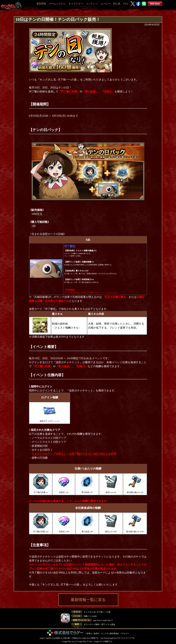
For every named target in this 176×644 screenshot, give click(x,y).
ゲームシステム (57, 4)
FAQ (125, 4)
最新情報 (41, 4)
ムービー (105, 4)
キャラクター (76, 4)
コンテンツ (92, 4)
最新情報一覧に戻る (88, 600)
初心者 (117, 4)
